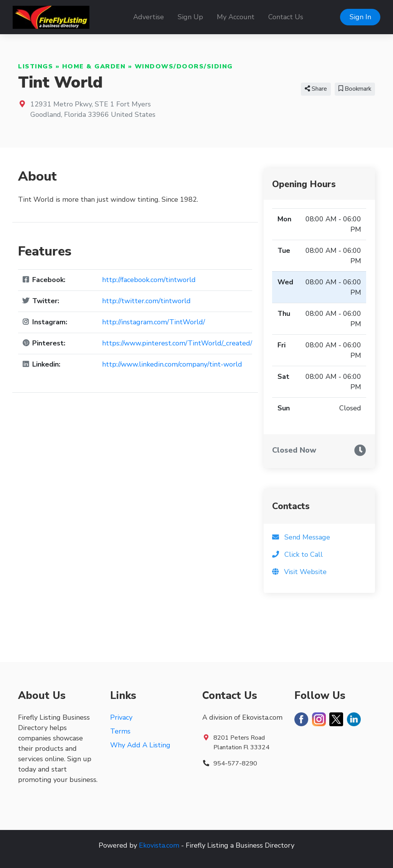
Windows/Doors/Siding (184, 66)
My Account (236, 17)
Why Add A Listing (140, 745)
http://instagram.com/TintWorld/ (154, 322)
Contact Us (286, 17)
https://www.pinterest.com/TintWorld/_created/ (177, 343)
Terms (120, 731)
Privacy (121, 717)
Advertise (149, 17)
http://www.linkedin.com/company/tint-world (172, 364)
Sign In (360, 17)
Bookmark (355, 89)
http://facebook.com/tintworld (149, 280)
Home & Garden (94, 66)
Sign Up (190, 17)
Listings (36, 66)
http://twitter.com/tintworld (146, 301)
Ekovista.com (159, 845)
